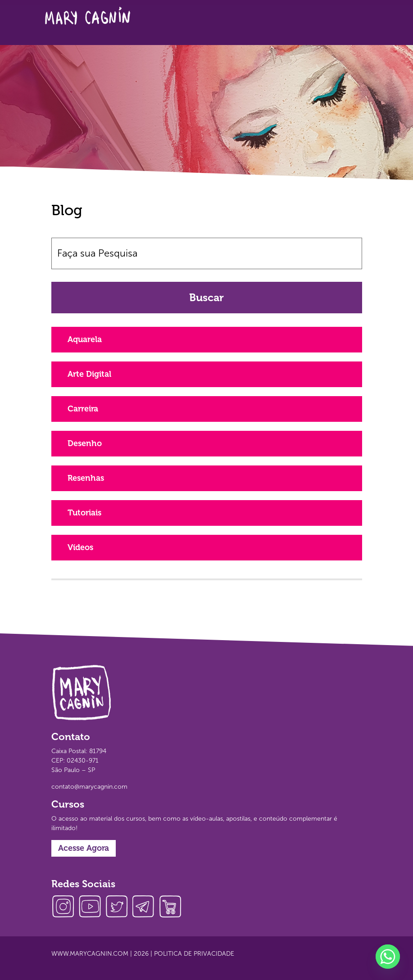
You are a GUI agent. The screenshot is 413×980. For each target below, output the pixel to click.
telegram (146, 908)
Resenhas (86, 478)
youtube (92, 908)
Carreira (83, 409)
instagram (65, 908)
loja (173, 908)
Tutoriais (84, 513)
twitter (119, 908)
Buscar (206, 297)
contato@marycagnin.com (89, 787)
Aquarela (85, 339)
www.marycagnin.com (90, 954)
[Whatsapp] (388, 957)
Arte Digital (89, 374)
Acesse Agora (84, 848)
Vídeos (80, 547)
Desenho (85, 443)
